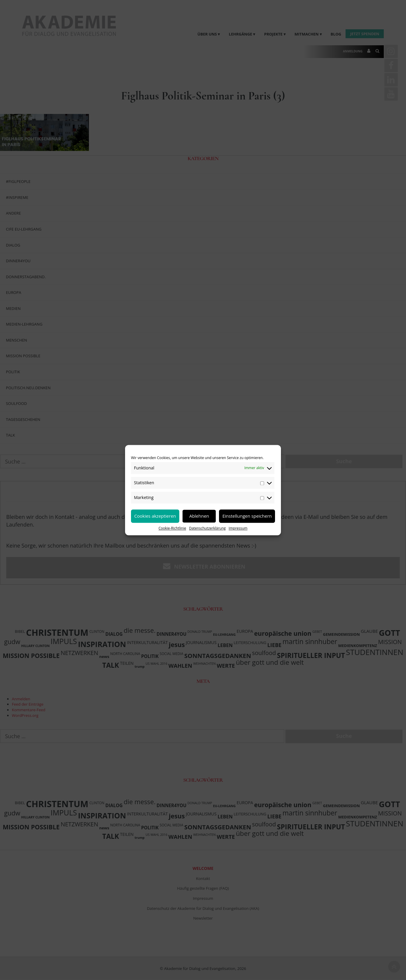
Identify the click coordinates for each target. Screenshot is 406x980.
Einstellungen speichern (247, 516)
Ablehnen (199, 516)
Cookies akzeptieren (155, 516)
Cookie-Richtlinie (172, 528)
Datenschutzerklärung (207, 528)
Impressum (238, 528)
